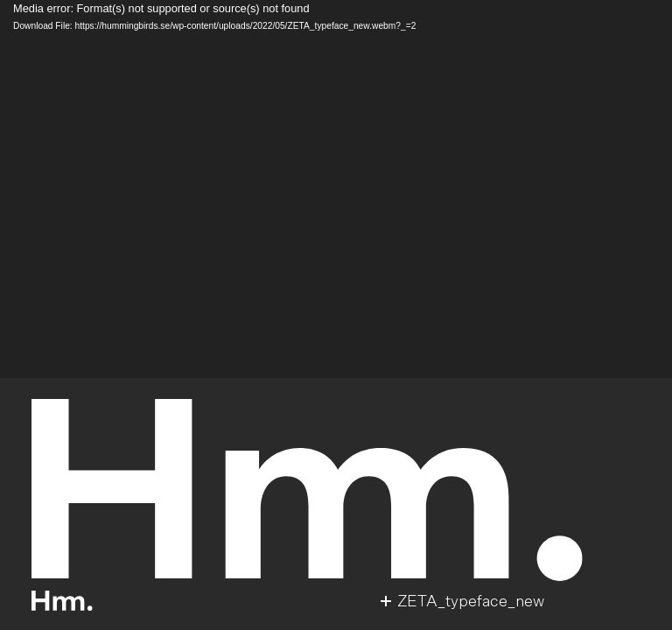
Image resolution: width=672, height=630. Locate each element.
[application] (336, 189)
